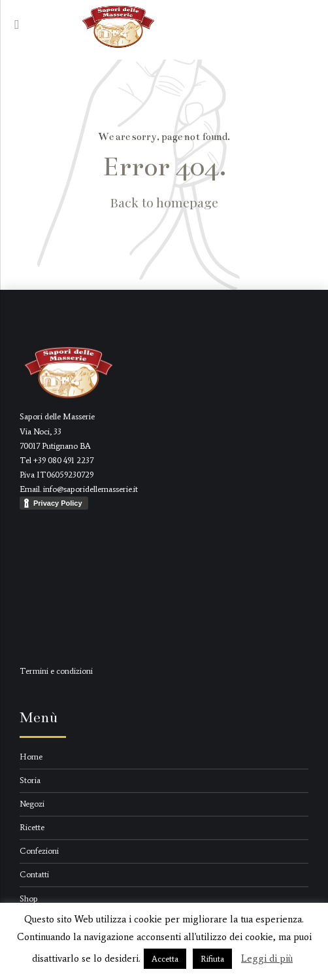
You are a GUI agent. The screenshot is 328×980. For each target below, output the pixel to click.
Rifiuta (212, 959)
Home (31, 757)
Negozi (32, 804)
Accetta (165, 959)
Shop (29, 899)
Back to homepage (164, 202)
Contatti (34, 874)
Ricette (32, 827)
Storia (30, 780)
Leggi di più (267, 958)
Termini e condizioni (56, 671)
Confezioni (39, 851)
